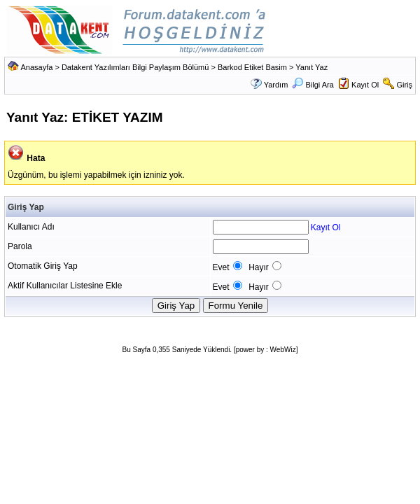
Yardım (276, 85)
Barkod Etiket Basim (252, 67)
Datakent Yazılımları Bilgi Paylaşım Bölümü (135, 67)
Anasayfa (36, 67)
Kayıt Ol (365, 85)
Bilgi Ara (313, 85)
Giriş (404, 85)
